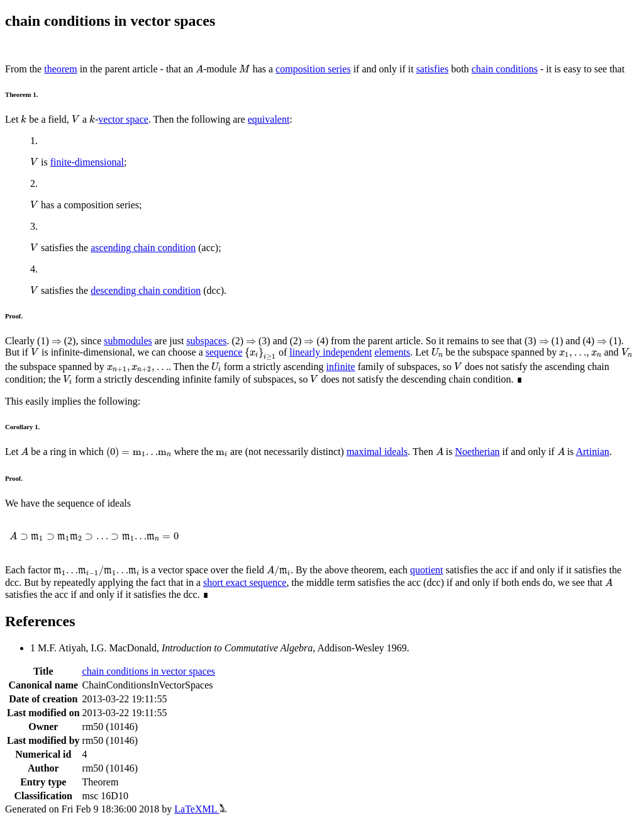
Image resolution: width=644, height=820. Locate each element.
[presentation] (199, 69)
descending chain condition (146, 290)
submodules (128, 341)
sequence (224, 352)
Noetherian (478, 452)
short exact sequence (245, 582)
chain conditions (505, 69)
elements (392, 352)
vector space (123, 119)
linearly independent (330, 352)
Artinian (592, 452)
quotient (426, 570)
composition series (313, 69)
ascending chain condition (143, 248)
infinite (340, 367)
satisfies (433, 69)
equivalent (269, 119)
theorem (60, 69)
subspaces (206, 341)
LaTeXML (200, 809)
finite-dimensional (87, 162)
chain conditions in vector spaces (149, 671)
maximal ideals (377, 452)
